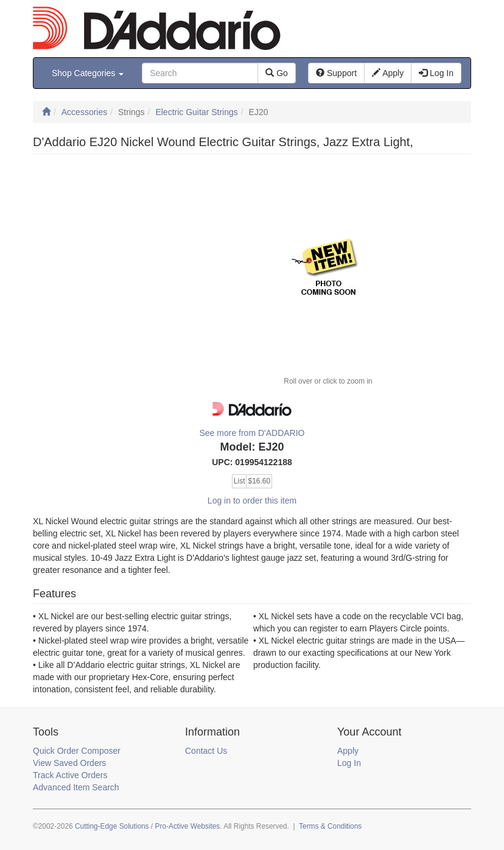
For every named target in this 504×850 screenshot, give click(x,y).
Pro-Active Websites (187, 826)
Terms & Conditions (330, 826)
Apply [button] (388, 73)
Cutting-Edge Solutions (112, 826)
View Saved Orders (69, 763)
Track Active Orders (70, 775)
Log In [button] (436, 73)
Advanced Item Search (76, 787)
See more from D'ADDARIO (252, 433)
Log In (349, 763)
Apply (348, 751)
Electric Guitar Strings (196, 112)
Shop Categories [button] (88, 73)
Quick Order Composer (77, 751)
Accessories (84, 112)
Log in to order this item (252, 501)
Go (277, 73)
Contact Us (206, 751)
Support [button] (336, 73)
